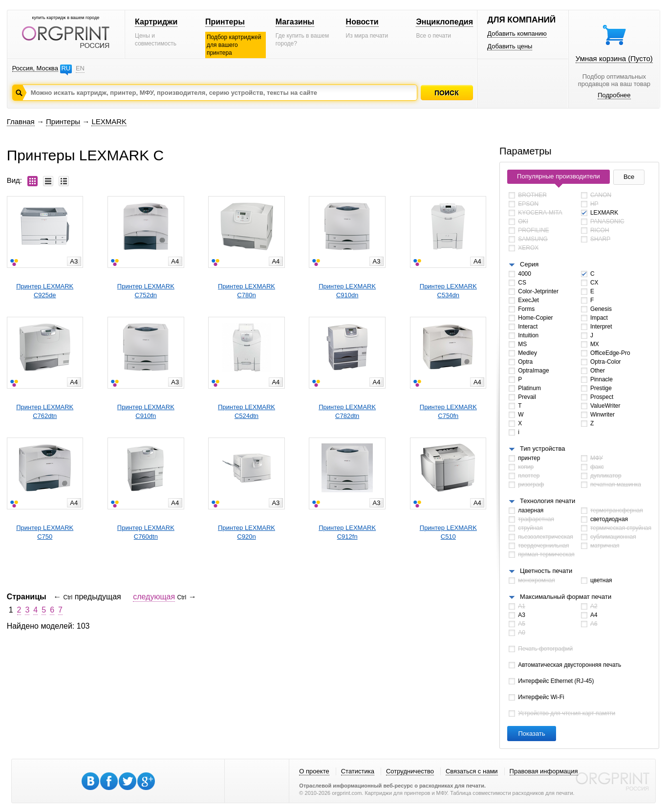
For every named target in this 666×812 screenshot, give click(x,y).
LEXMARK (109, 121)
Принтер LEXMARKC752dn (146, 291)
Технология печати (548, 501)
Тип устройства (542, 449)
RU (66, 68)
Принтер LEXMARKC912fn (347, 532)
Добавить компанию (517, 33)
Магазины (295, 22)
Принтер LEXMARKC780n (247, 291)
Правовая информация (544, 771)
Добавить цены (510, 46)
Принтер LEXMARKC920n (247, 532)
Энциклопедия (444, 22)
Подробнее (614, 95)
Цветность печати (546, 571)
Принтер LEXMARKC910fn (146, 411)
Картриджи (156, 22)
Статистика (358, 771)
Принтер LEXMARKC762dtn (45, 411)
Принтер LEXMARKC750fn (448, 411)
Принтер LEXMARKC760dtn (146, 532)
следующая (154, 597)
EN (80, 68)
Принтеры (225, 22)
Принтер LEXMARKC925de (45, 291)
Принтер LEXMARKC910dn (347, 291)
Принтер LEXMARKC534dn (448, 291)
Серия (529, 264)
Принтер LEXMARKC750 (45, 532)
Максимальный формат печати (566, 597)
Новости (362, 22)
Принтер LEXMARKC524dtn (247, 411)
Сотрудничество (410, 771)
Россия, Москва (35, 68)
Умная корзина (614, 58)
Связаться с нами (472, 771)
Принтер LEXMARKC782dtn (347, 411)
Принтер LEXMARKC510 (448, 532)
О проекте (314, 771)
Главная (21, 121)
